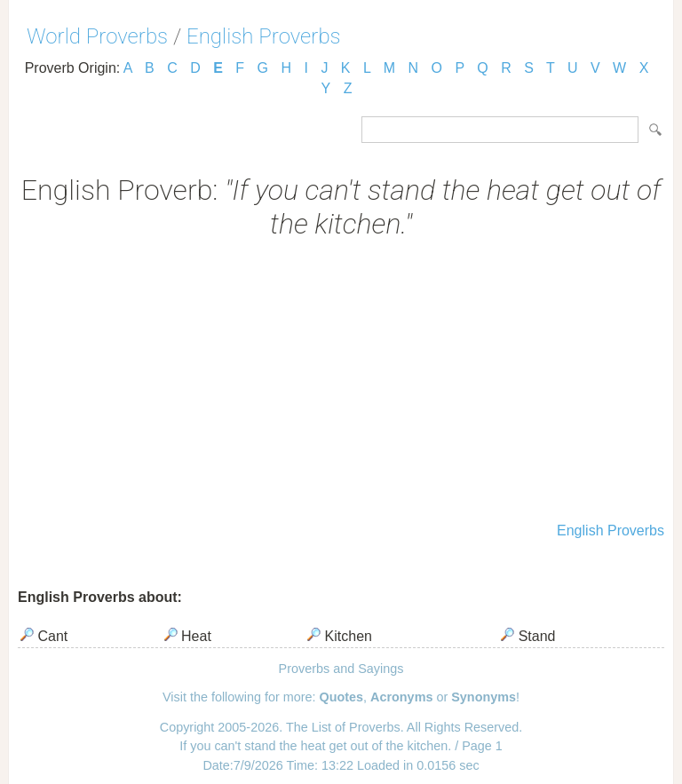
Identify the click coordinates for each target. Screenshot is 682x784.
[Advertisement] (341, 383)
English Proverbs (264, 36)
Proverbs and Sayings (341, 669)
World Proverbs (97, 36)
